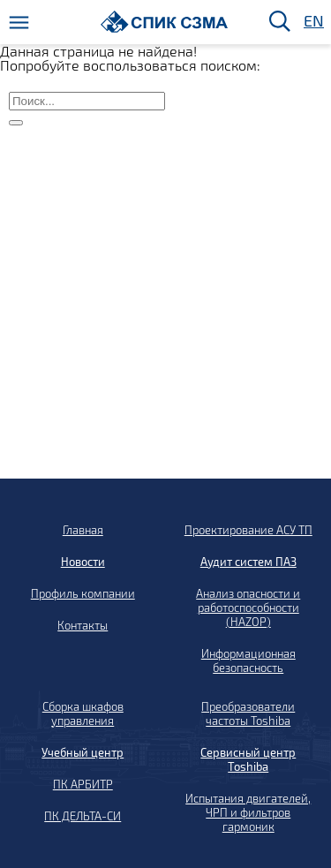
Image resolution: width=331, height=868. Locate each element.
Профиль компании (83, 593)
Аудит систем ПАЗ (248, 562)
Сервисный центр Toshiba (248, 759)
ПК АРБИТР (83, 784)
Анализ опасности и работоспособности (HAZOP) (248, 608)
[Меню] (19, 23)
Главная (83, 530)
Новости (83, 562)
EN (312, 22)
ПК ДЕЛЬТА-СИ (83, 816)
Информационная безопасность (248, 660)
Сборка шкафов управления (83, 713)
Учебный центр (83, 752)
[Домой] (165, 22)
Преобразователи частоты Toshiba (248, 713)
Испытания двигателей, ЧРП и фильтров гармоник (248, 812)
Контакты (83, 625)
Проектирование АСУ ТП (248, 530)
